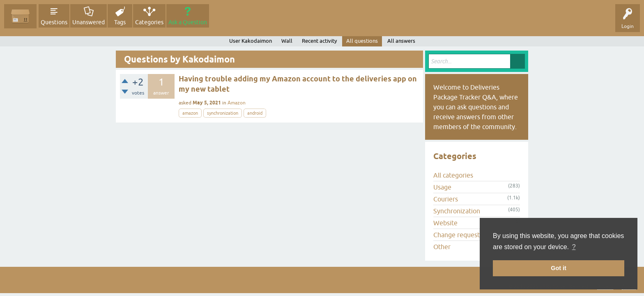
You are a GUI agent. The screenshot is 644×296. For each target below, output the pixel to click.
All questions (362, 41)
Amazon (237, 103)
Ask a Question (188, 22)
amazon (190, 113)
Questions (54, 22)
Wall (287, 41)
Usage (442, 187)
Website (445, 223)
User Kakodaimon (251, 41)
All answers (401, 41)
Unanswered (89, 22)
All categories (453, 175)
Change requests (458, 235)
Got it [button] (559, 268)
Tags (120, 22)
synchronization (223, 113)
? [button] (574, 247)
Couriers (446, 199)
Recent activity (319, 41)
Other (442, 247)
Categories (149, 22)
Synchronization (457, 211)
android (255, 113)
